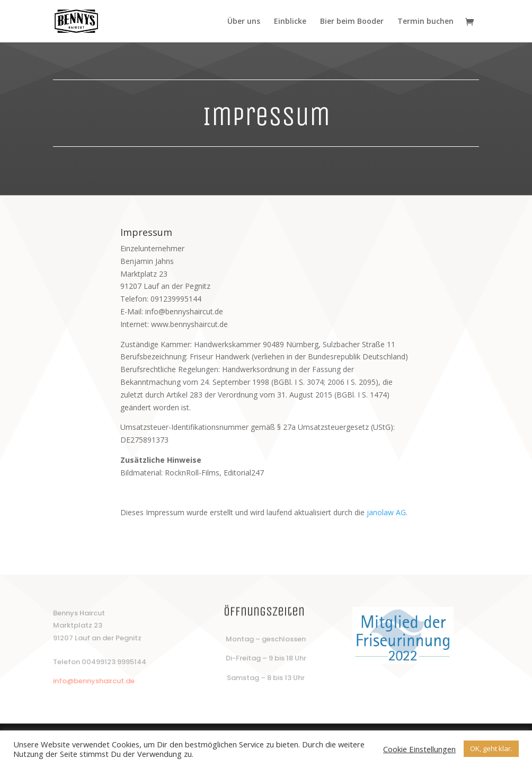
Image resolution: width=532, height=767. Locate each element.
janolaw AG (386, 512)
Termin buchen (425, 22)
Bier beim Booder (352, 22)
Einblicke (290, 22)
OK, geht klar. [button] (491, 748)
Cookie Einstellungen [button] (419, 749)
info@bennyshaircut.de (94, 681)
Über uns (244, 22)
